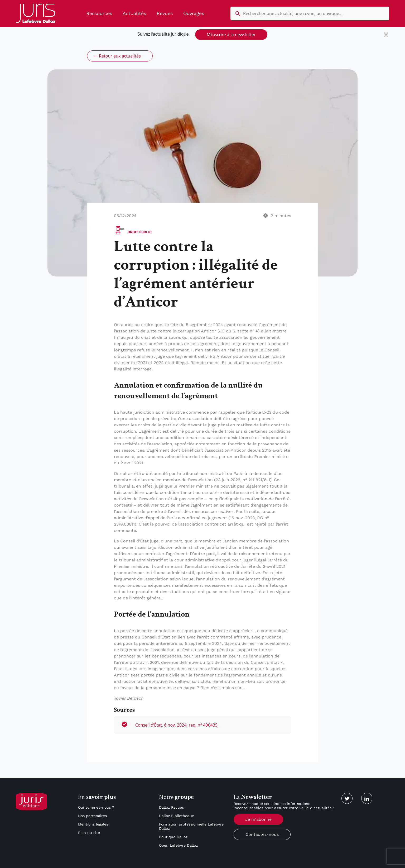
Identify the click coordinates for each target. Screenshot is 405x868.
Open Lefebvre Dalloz (178, 845)
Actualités (134, 13)
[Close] (386, 35)
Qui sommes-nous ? (96, 807)
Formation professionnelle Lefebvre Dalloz (191, 826)
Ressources (99, 13)
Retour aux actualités (117, 56)
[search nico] (310, 13)
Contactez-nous (262, 834)
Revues (165, 13)
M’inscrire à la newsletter (231, 35)
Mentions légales (93, 824)
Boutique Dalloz (173, 837)
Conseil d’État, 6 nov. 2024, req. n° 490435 (176, 725)
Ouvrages (194, 13)
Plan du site (89, 833)
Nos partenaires (92, 816)
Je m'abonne (258, 819)
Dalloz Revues (171, 807)
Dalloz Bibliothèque (177, 816)
